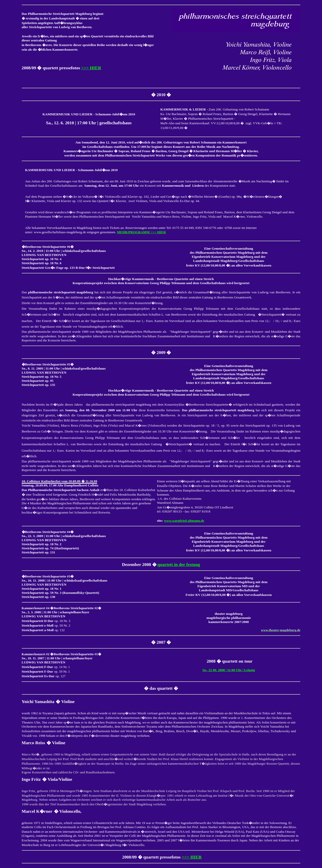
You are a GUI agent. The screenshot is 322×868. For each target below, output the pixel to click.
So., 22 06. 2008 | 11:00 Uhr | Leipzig (229, 670)
